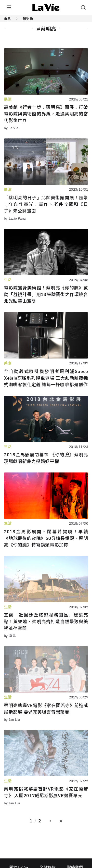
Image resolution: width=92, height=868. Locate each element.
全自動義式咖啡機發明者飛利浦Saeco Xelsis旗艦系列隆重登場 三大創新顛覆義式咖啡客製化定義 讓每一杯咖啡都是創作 (46, 378)
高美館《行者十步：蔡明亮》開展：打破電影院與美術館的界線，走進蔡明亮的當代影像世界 (46, 114)
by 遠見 (10, 636)
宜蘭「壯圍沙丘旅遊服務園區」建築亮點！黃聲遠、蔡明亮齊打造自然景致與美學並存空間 (46, 622)
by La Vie (11, 128)
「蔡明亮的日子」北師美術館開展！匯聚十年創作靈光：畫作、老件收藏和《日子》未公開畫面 (46, 204)
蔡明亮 (28, 18)
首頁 (7, 18)
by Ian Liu (12, 719)
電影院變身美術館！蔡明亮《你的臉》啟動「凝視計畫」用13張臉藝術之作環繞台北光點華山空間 (46, 294)
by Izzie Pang (15, 218)
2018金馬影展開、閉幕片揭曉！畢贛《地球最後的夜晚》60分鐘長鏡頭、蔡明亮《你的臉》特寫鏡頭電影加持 (46, 538)
